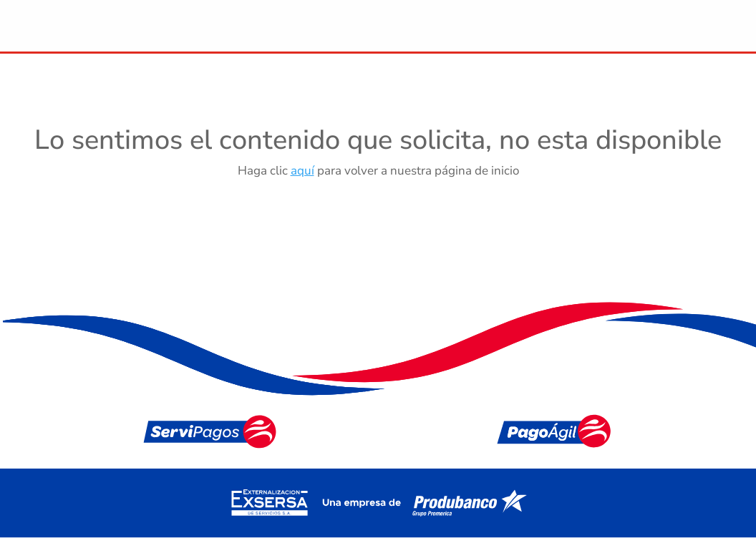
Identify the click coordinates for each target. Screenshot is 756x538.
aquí (302, 171)
